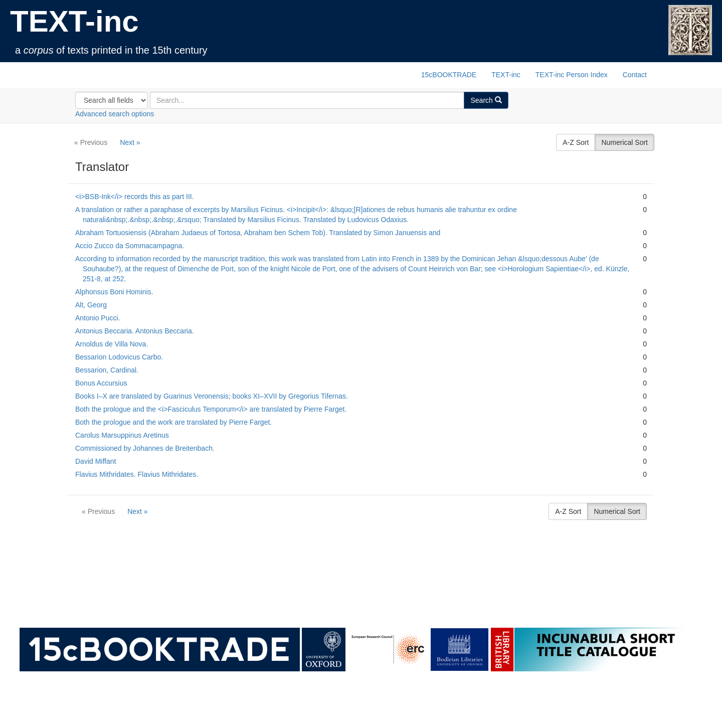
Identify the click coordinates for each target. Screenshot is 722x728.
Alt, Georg (91, 305)
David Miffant (96, 461)
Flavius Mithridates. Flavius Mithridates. (137, 474)
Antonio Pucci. (98, 318)
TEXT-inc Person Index (572, 75)
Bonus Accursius (101, 383)
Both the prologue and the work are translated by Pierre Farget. (173, 422)
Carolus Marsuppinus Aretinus (122, 435)
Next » (130, 142)
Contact (635, 75)
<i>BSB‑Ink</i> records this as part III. (135, 197)
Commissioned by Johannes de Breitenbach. (145, 448)
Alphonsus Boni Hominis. (114, 292)
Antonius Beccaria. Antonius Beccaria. (135, 331)
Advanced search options (115, 114)
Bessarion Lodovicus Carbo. (119, 357)
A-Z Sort (576, 142)
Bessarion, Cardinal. (107, 370)
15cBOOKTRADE (449, 75)
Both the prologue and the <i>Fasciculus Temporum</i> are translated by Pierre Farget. (211, 409)
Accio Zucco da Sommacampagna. (130, 246)
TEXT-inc (74, 21)
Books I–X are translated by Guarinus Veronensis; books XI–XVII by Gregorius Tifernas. (212, 396)
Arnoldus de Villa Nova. (112, 344)
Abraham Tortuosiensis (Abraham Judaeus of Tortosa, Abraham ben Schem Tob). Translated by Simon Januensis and (258, 233)
